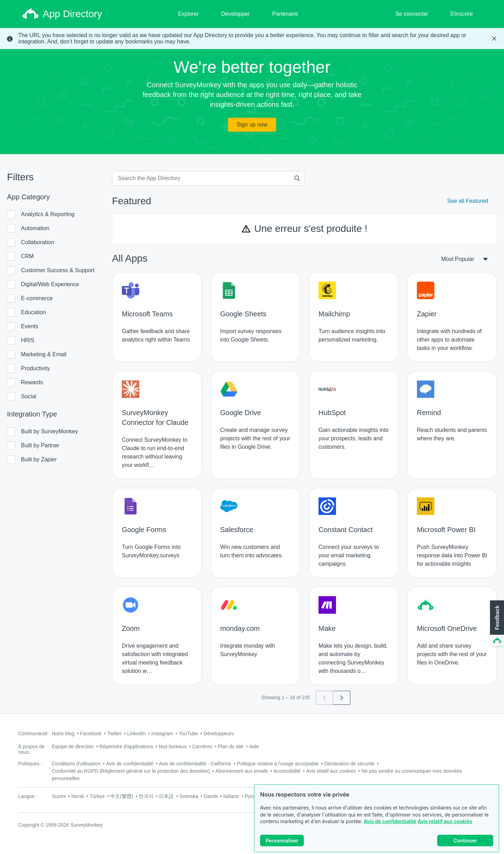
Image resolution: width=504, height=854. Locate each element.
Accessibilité (287, 771)
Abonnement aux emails (241, 771)
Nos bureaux (173, 746)
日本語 (166, 796)
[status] (252, 39)
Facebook (91, 734)
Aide (254, 746)
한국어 (146, 796)
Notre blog (63, 734)
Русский (254, 796)
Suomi (59, 796)
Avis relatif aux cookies (445, 821)
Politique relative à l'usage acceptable (278, 764)
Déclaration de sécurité (349, 764)
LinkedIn (136, 734)
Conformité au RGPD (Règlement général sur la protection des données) (131, 771)
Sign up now (252, 125)
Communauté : (34, 734)
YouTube (188, 734)
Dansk (211, 796)
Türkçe (97, 796)
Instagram (162, 734)
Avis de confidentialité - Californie (195, 764)
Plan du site (231, 746)
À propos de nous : (31, 749)
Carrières (202, 746)
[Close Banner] (494, 39)
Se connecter (412, 14)
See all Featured (468, 201)
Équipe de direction (73, 746)
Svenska (189, 796)
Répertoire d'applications (126, 746)
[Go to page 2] (342, 698)
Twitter (114, 734)
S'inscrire (461, 14)
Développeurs (219, 734)
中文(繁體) (122, 796)
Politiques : (30, 764)
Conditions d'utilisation (76, 764)
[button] (496, 624)
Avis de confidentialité (390, 821)
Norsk (78, 796)
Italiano (231, 796)
